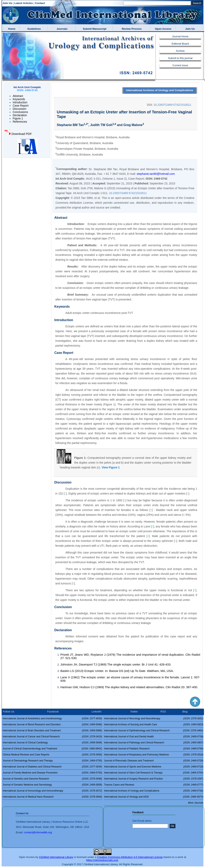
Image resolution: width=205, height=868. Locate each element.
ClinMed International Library (56, 857)
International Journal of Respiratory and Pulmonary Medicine (136, 755)
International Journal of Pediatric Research (127, 749)
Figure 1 (18, 118)
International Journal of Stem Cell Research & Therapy (133, 773)
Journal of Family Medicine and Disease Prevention (30, 773)
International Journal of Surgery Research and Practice (133, 779)
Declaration (20, 115)
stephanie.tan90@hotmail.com (156, 174)
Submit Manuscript (94, 29)
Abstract (18, 96)
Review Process (131, 29)
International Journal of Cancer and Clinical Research (31, 737)
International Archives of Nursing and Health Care (130, 725)
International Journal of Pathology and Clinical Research (134, 743)
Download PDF (21, 134)
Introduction (20, 102)
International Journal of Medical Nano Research (28, 797)
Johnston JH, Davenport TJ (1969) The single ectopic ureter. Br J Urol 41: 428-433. (116, 664)
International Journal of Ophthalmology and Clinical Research (137, 731)
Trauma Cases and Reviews (119, 785)
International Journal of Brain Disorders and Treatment (32, 731)
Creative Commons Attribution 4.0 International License (130, 857)
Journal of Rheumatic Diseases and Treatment (129, 761)
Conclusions (20, 112)
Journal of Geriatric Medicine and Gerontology (27, 785)
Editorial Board (180, 44)
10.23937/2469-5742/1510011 (172, 105)
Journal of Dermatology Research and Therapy (28, 761)
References (20, 122)
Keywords (19, 99)
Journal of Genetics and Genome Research (26, 779)
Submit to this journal (180, 58)
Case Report (21, 106)
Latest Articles (24, 3)
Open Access (162, 29)
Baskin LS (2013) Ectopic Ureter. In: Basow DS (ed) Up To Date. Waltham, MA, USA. (117, 671)
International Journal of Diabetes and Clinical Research (32, 767)
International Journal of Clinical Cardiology (25, 743)
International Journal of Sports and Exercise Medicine (133, 767)
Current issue (180, 65)
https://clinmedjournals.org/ (102, 860)
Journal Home (180, 36)
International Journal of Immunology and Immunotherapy (33, 791)
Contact (40, 3)
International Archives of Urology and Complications (160, 90)
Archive (180, 51)
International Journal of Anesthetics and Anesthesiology (32, 718)
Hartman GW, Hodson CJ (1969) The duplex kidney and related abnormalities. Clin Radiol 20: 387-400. (129, 687)
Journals (61, 29)
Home (11, 29)
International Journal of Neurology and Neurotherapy (132, 718)
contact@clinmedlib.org (38, 832)
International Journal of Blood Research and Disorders (32, 725)
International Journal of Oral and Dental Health (129, 737)
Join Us (7, 3)
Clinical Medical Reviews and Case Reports (26, 755)
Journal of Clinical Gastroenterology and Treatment (30, 749)
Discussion (20, 109)
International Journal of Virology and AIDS (126, 797)
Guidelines (33, 29)
